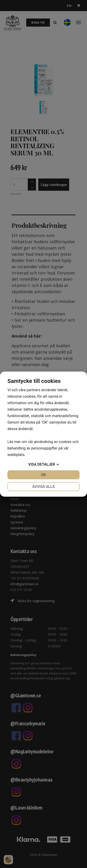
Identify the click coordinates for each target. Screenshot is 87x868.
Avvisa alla (43, 487)
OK (43, 475)
